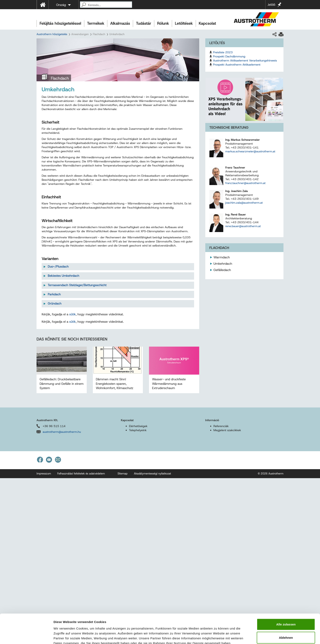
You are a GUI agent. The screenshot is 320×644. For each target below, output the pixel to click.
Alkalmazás (120, 23)
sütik (72, 397)
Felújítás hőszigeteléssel (60, 23)
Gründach (55, 304)
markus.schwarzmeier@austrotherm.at (250, 151)
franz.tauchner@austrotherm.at (245, 183)
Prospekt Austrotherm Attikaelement (237, 65)
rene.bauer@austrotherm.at (243, 226)
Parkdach (54, 294)
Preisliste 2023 (223, 52)
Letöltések (184, 23)
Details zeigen (217, 636)
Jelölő (271, 5)
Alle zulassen (286, 599)
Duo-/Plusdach (58, 267)
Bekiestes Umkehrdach (64, 276)
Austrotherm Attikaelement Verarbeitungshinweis (245, 60)
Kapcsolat (207, 23)
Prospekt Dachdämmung (229, 56)
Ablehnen (286, 612)
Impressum (62, 623)
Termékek (96, 23)
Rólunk (163, 23)
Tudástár (144, 23)
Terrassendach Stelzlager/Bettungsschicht (77, 285)
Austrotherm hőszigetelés (52, 34)
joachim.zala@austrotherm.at (244, 203)
